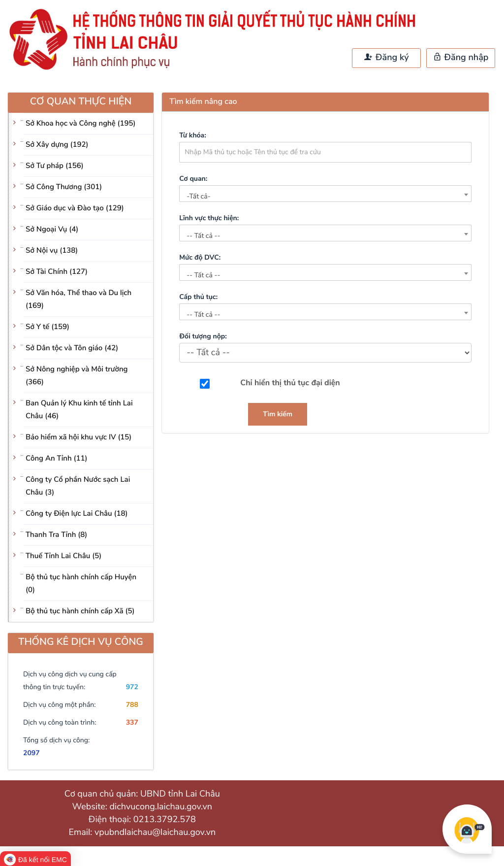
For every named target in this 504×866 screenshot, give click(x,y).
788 (132, 705)
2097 (31, 753)
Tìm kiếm (278, 414)
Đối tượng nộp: (203, 336)
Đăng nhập (461, 58)
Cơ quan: (193, 179)
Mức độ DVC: (200, 257)
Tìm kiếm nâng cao (203, 101)
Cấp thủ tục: (198, 297)
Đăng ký (386, 58)
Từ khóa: (192, 135)
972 (132, 687)
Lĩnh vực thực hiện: (209, 218)
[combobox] (325, 194)
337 (132, 722)
